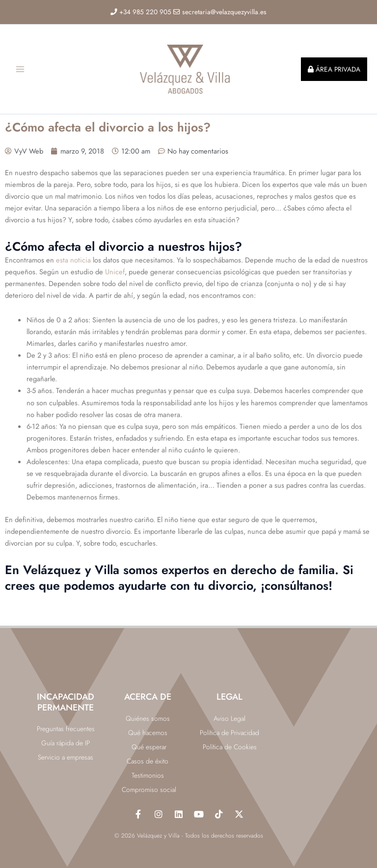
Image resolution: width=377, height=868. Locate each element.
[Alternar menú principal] (20, 73)
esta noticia (73, 268)
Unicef (115, 279)
